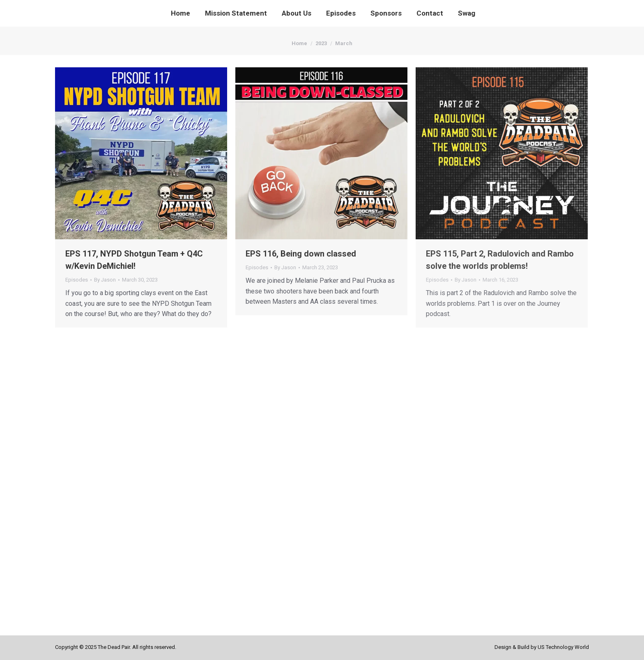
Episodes (77, 280)
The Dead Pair (114, 647)
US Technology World (563, 647)
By (105, 280)
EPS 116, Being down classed (301, 254)
